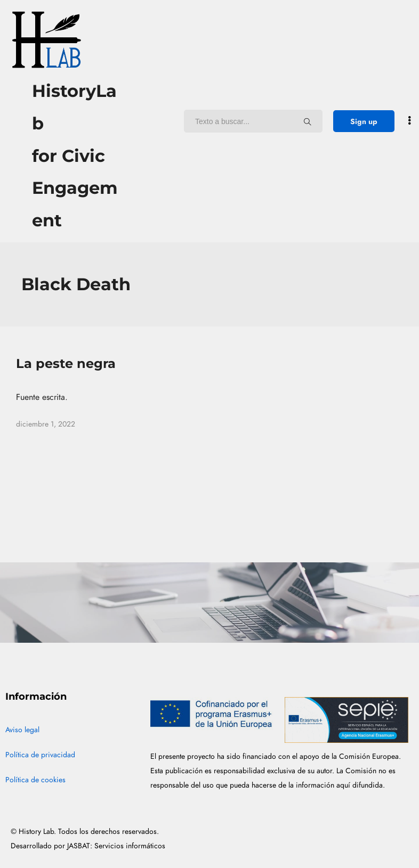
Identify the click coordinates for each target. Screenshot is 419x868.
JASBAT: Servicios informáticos (116, 846)
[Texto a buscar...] (308, 121)
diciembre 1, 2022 (46, 424)
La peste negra (66, 363)
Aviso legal (22, 730)
